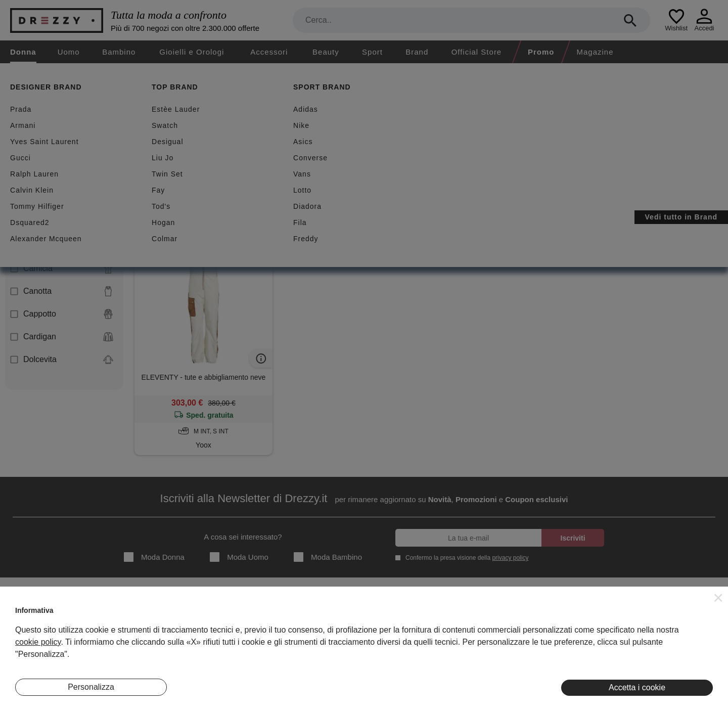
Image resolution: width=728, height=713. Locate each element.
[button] (718, 598)
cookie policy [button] (38, 642)
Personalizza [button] (91, 687)
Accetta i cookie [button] (637, 687)
